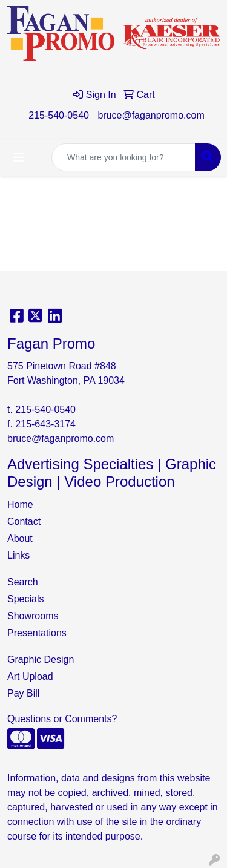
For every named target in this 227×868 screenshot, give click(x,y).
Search (23, 582)
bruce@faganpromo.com (151, 115)
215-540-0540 (59, 115)
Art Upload (30, 676)
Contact (24, 521)
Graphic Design (41, 659)
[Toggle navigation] (19, 157)
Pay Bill (23, 693)
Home (20, 505)
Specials (25, 599)
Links (18, 555)
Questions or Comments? (62, 719)
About (20, 538)
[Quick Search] (123, 157)
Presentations (37, 633)
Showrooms (33, 616)
